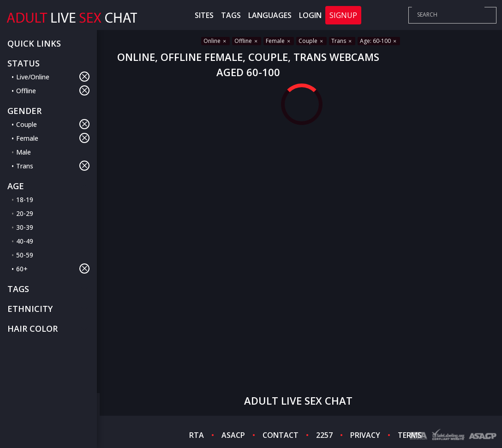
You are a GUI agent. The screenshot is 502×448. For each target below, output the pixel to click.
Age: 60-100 (379, 41)
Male (24, 152)
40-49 (25, 241)
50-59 (25, 255)
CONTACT (281, 435)
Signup (343, 15)
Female (53, 138)
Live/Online (53, 77)
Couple (53, 124)
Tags (231, 15)
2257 (324, 435)
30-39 (25, 227)
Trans (53, 166)
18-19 (25, 200)
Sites (204, 15)
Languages (270, 15)
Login (310, 15)
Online (215, 41)
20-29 (25, 213)
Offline (53, 90)
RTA (197, 435)
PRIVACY (365, 435)
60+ (53, 269)
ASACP (233, 435)
